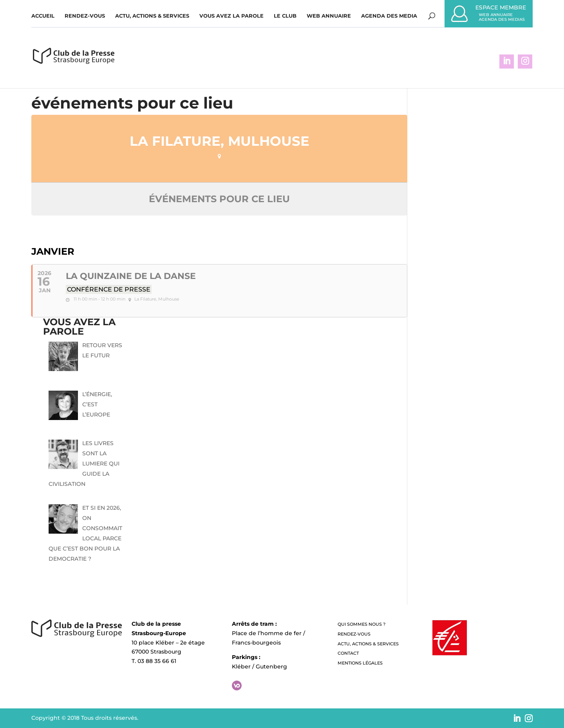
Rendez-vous (85, 16)
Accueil (43, 16)
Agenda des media (389, 16)
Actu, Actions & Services (152, 16)
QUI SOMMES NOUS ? (362, 624)
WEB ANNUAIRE (329, 16)
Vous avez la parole (231, 16)
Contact (348, 653)
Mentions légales (360, 663)
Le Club (285, 16)
